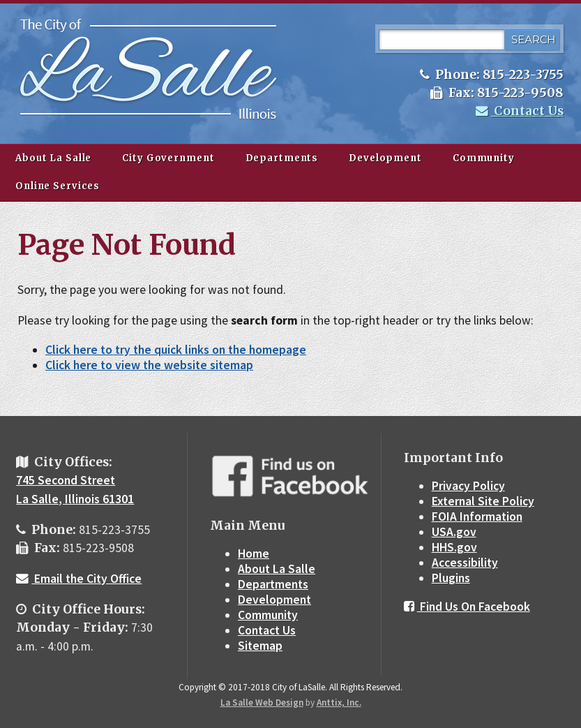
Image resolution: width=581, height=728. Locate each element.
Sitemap (260, 646)
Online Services (58, 186)
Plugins (451, 578)
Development (385, 158)
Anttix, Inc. (339, 703)
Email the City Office (79, 579)
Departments (282, 158)
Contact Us (520, 111)
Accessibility (465, 563)
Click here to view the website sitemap (149, 365)
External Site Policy (483, 501)
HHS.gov (454, 547)
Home (254, 554)
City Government (168, 158)
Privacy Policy (468, 486)
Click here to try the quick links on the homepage (176, 350)
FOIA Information (477, 517)
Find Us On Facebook (467, 607)
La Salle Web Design (262, 703)
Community (484, 158)
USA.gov (454, 532)
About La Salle (53, 158)
